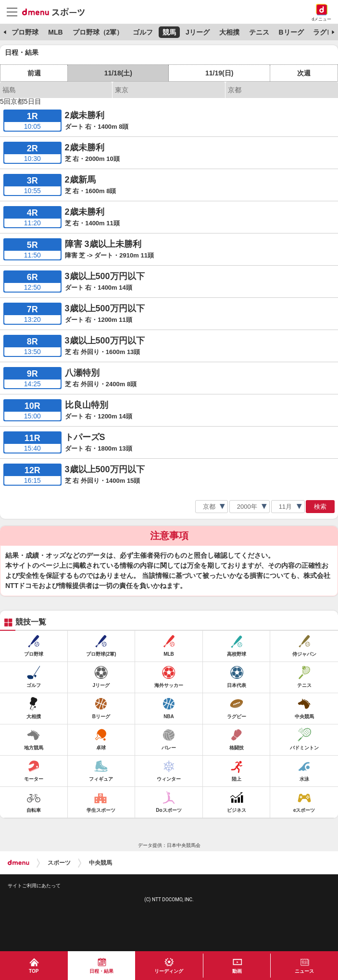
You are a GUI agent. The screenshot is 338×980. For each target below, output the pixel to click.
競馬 (169, 32)
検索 (320, 507)
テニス (259, 32)
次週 (304, 73)
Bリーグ (291, 32)
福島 (9, 90)
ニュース (304, 971)
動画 (237, 971)
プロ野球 (25, 32)
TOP (34, 971)
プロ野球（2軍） (98, 32)
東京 (122, 90)
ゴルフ (143, 32)
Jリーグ (198, 32)
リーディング (169, 971)
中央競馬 (100, 863)
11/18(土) (118, 73)
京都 (235, 90)
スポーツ (59, 863)
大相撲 (229, 32)
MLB (55, 32)
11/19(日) (219, 73)
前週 (34, 73)
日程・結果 (101, 971)
